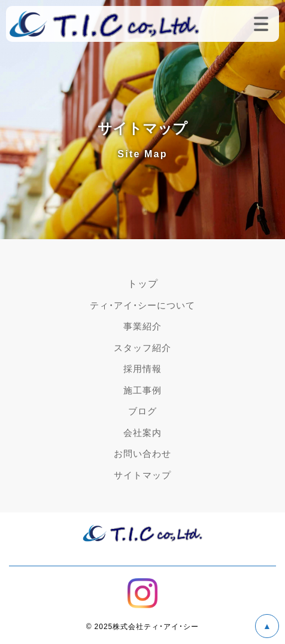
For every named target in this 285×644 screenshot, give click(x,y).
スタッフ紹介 (142, 347)
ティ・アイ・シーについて (142, 305)
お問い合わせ (142, 453)
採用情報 (142, 368)
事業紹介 (142, 326)
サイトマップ (142, 475)
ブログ (142, 411)
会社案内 (142, 432)
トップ (143, 283)
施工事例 (142, 390)
